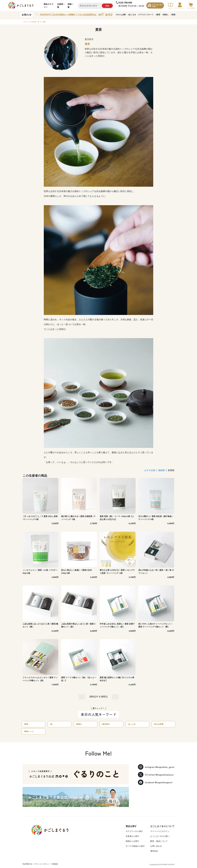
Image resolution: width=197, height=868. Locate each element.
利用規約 (55, 864)
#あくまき (132, 15)
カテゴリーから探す (134, 831)
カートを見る (191, 6)
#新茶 (158, 15)
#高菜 (173, 15)
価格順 (162, 470)
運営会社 (154, 851)
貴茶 (44, 22)
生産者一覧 (35, 22)
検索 (107, 6)
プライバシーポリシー (42, 864)
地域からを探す (132, 841)
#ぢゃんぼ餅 (121, 15)
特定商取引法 (27, 864)
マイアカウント (180, 6)
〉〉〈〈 (68, 15)
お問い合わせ (156, 846)
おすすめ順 (150, 470)
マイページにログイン (160, 831)
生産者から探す (132, 836)
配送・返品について (159, 841)
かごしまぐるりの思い (160, 836)
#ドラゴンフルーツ (146, 15)
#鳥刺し (166, 15)
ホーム (26, 22)
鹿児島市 (89, 39)
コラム (171, 6)
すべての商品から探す (135, 846)
